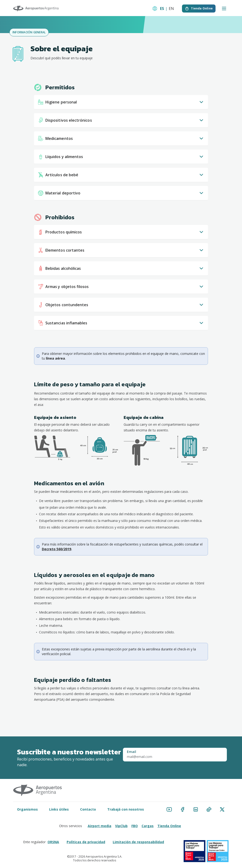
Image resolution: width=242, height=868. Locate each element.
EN (171, 9)
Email (132, 752)
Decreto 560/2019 (56, 549)
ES (162, 9)
